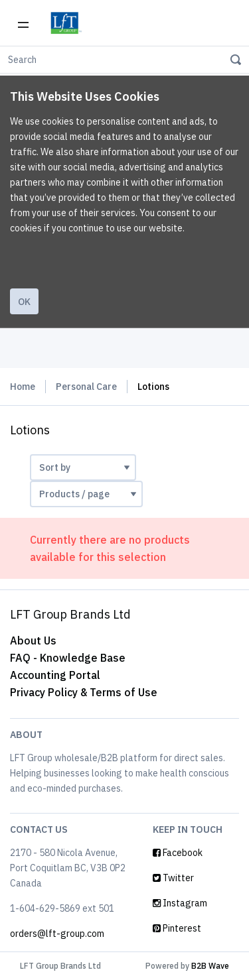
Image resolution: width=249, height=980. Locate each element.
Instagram (180, 903)
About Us (33, 641)
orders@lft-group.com (57, 934)
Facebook (178, 853)
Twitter (173, 878)
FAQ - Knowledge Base (68, 658)
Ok (24, 302)
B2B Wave (210, 966)
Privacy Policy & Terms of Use (84, 692)
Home (23, 387)
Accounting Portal (55, 675)
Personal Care (86, 387)
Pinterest (177, 928)
